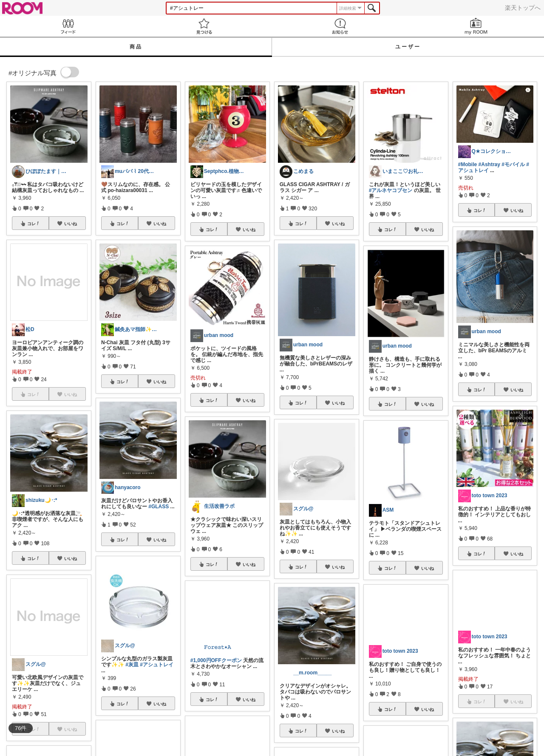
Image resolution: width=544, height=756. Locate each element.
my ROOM (476, 26)
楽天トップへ (523, 8)
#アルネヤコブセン (391, 190)
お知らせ (340, 26)
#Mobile (468, 164)
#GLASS (159, 507)
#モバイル (513, 164)
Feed (68, 26)
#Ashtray (489, 164)
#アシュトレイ (157, 665)
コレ (34, 224)
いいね (71, 224)
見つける (204, 26)
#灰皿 (132, 665)
